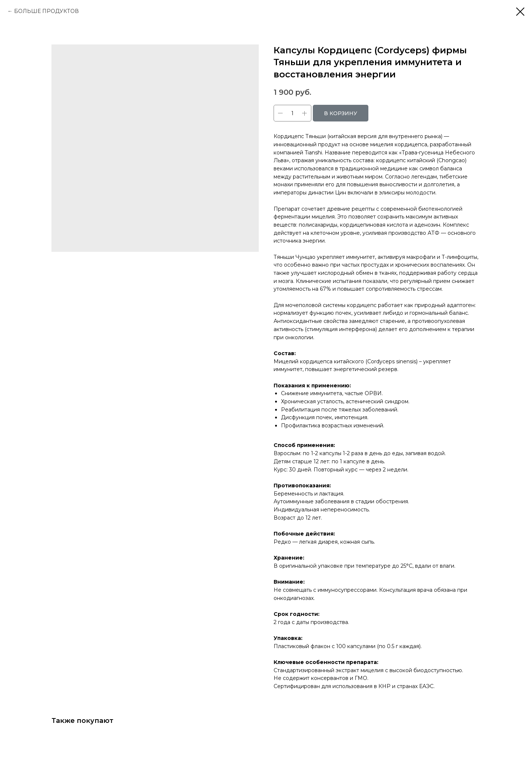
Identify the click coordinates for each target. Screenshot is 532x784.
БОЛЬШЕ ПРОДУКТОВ (46, 11)
